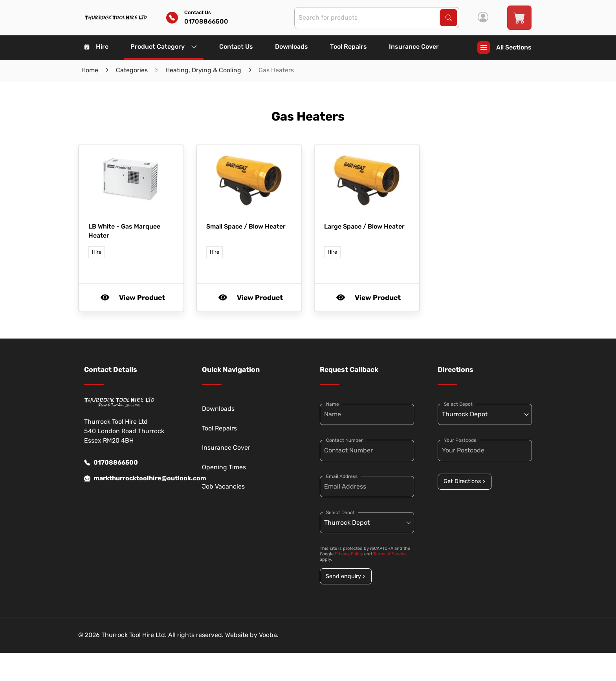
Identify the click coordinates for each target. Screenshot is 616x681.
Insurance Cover (414, 47)
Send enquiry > (346, 576)
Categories (132, 70)
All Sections (504, 48)
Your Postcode (460, 440)
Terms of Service (390, 554)
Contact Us (236, 47)
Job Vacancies (223, 486)
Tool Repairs (348, 47)
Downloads (291, 47)
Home (90, 70)
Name (333, 404)
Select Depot (340, 513)
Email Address (342, 476)
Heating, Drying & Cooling (203, 70)
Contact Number (345, 440)
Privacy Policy (349, 554)
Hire (96, 47)
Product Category (164, 47)
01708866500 (111, 463)
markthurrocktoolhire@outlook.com (131, 478)
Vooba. (269, 635)
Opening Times (224, 467)
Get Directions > (464, 481)
